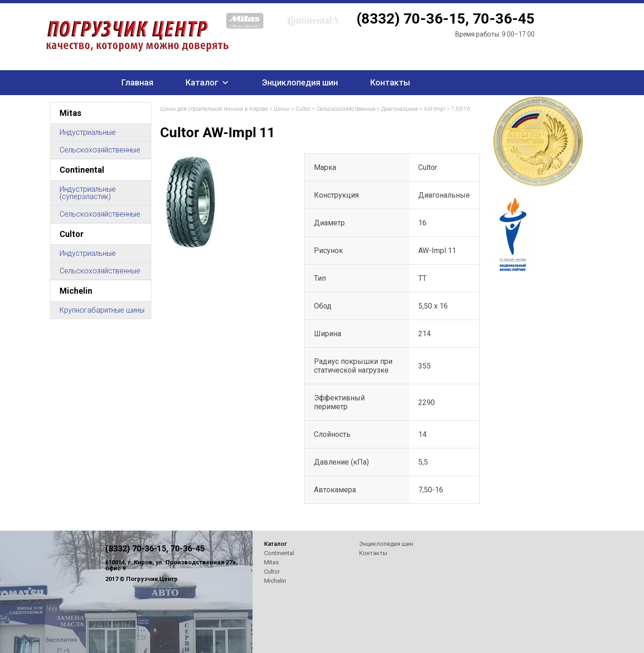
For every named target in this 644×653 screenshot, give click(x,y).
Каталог (202, 82)
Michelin (76, 291)
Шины (282, 109)
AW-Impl (434, 109)
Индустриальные (88, 132)
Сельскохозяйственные (100, 150)
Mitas (70, 113)
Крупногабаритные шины (102, 310)
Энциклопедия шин (300, 82)
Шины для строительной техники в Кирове (214, 109)
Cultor (72, 234)
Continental (82, 170)
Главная (137, 82)
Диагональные (400, 109)
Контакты (390, 82)
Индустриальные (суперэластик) (88, 193)
